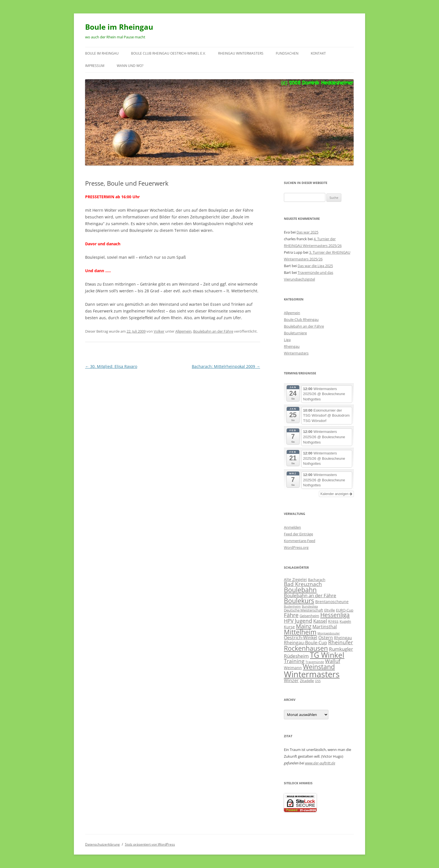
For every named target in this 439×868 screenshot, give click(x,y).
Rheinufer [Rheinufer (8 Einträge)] (341, 642)
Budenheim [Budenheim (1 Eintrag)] (292, 606)
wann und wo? (130, 66)
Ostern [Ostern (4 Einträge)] (326, 638)
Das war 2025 (307, 232)
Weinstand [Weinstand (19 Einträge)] (319, 667)
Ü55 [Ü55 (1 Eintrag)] (318, 681)
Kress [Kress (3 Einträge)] (333, 621)
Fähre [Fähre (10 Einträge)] (291, 615)
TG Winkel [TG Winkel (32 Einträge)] (327, 655)
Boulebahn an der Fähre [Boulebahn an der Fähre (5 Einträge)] (310, 595)
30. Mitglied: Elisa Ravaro (111, 366)
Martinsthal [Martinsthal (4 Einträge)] (325, 627)
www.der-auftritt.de (320, 763)
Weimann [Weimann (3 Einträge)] (293, 668)
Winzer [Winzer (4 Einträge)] (291, 680)
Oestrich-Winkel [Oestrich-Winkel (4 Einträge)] (301, 638)
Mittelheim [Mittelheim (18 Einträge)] (300, 632)
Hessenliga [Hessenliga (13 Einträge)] (335, 615)
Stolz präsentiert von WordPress (150, 844)
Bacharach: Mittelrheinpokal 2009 (226, 366)
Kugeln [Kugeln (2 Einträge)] (345, 621)
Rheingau (292, 346)
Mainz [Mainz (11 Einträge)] (304, 626)
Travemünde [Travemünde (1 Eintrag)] (315, 662)
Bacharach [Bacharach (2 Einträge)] (317, 580)
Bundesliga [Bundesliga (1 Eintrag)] (310, 606)
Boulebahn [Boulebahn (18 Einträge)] (300, 590)
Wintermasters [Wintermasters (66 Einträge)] (312, 674)
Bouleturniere (295, 333)
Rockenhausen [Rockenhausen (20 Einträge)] (306, 648)
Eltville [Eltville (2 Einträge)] (330, 610)
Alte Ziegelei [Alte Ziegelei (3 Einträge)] (295, 579)
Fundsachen (287, 53)
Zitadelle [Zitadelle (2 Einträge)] (307, 681)
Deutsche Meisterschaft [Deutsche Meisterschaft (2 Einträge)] (303, 610)
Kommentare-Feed (300, 541)
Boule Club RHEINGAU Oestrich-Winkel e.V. (168, 53)
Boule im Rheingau (119, 27)
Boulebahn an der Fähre (213, 331)
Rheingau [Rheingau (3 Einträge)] (343, 638)
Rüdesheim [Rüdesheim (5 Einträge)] (296, 656)
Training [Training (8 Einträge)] (294, 661)
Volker (159, 331)
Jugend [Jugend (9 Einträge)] (303, 621)
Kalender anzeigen (336, 494)
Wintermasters (296, 353)
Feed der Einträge (298, 534)
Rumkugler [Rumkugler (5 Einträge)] (341, 649)
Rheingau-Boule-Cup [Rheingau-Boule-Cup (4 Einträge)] (305, 643)
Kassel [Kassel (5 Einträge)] (320, 621)
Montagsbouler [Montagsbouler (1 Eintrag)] (329, 633)
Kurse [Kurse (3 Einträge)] (289, 627)
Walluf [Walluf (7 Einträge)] (333, 661)
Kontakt (318, 53)
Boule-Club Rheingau (301, 319)
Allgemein (183, 331)
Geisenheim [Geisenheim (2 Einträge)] (309, 616)
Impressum (95, 66)
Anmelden (292, 527)
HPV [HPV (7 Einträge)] (289, 621)
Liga (287, 340)
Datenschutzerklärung (102, 844)
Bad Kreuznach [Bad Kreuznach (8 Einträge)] (303, 584)
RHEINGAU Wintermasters (241, 53)
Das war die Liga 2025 (315, 266)
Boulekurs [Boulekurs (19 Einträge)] (299, 601)
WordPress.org (296, 547)
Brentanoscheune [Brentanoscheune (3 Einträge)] (332, 602)
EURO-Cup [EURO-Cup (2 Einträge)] (345, 610)
